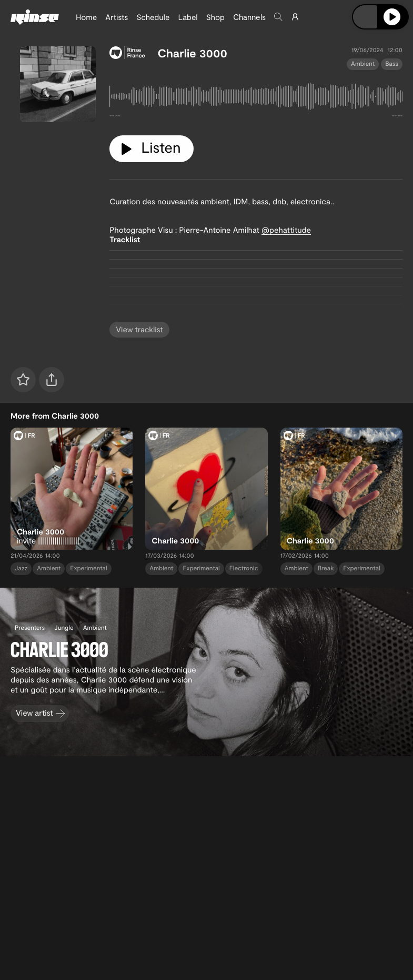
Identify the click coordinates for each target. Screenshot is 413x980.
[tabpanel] (256, 98)
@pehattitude (286, 230)
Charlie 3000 (193, 53)
